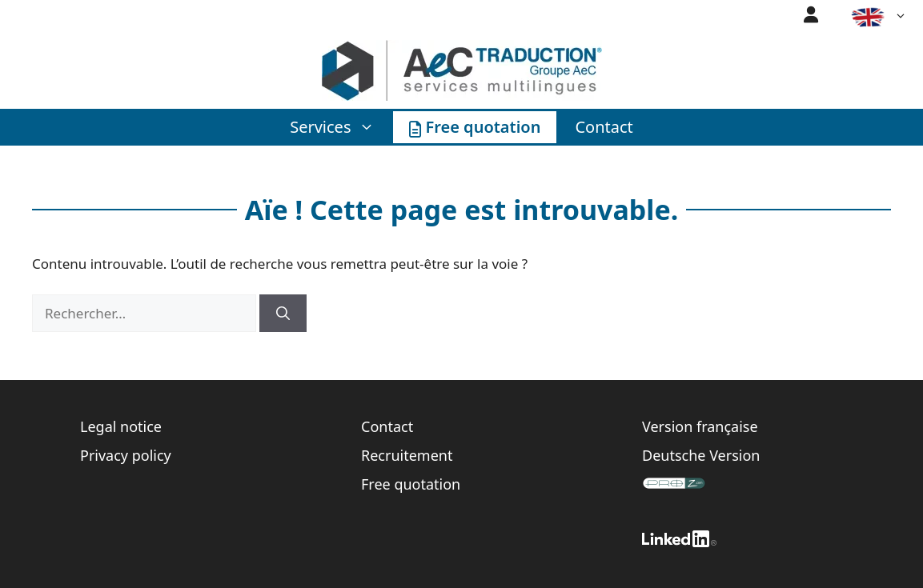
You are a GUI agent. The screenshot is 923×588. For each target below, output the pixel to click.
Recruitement (407, 455)
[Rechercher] (283, 314)
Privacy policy (126, 455)
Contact (604, 127)
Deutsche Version (701, 455)
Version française (700, 426)
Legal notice (121, 426)
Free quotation (411, 484)
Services (340, 127)
